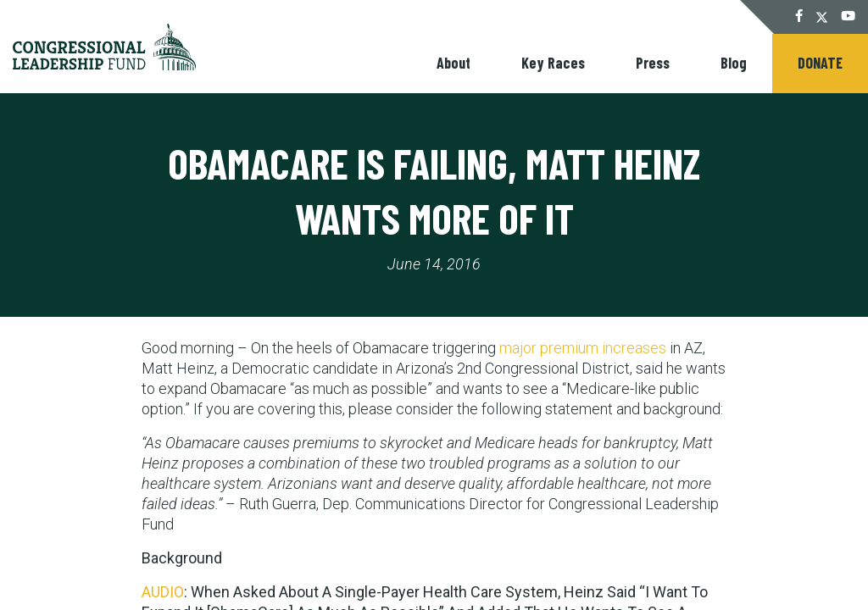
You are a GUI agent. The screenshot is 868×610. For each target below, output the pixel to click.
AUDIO (163, 592)
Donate (820, 63)
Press (653, 63)
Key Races (553, 63)
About (453, 63)
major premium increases (583, 348)
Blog (734, 63)
